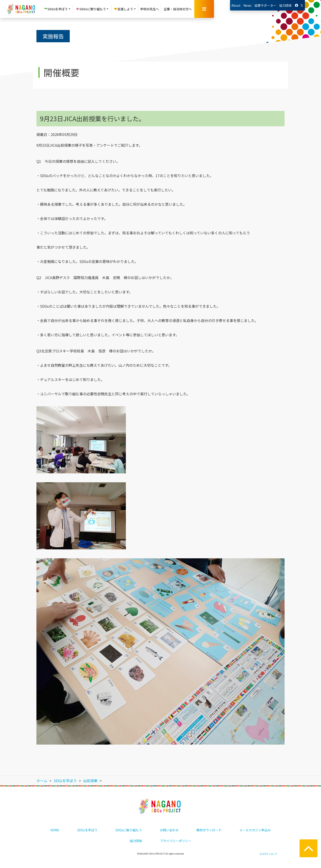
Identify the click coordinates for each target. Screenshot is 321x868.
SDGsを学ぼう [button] (56, 9)
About (236, 5)
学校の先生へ (150, 9)
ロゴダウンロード (268, 854)
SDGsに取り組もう (129, 830)
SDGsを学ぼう (87, 830)
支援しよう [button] (123, 9)
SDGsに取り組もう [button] (91, 9)
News (247, 5)
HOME (55, 830)
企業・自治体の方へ (178, 9)
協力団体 (285, 5)
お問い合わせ (169, 830)
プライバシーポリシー (176, 841)
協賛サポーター (265, 5)
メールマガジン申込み (255, 830)
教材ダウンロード (209, 830)
